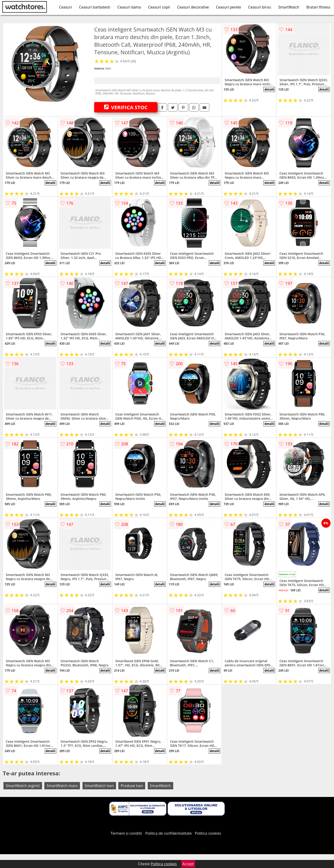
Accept (188, 864)
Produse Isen (132, 786)
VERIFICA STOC (126, 107)
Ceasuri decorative (193, 7)
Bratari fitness (318, 7)
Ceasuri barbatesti (95, 7)
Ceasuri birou (260, 7)
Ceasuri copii (159, 7)
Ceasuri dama (129, 7)
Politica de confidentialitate (169, 833)
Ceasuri (65, 7)
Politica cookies (208, 833)
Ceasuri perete (228, 7)
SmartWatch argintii (23, 786)
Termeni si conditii (126, 833)
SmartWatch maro (62, 786)
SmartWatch (289, 7)
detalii (269, 89)
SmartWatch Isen (99, 786)
